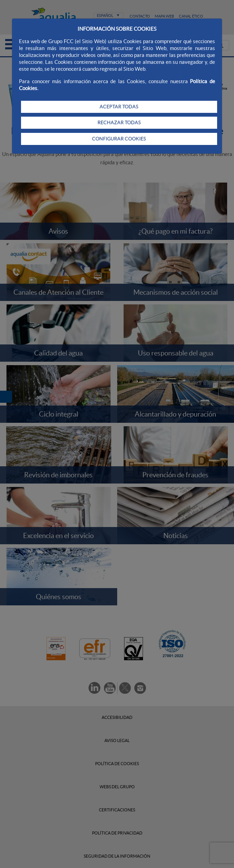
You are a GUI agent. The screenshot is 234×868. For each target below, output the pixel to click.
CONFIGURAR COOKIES (119, 139)
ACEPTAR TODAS (119, 107)
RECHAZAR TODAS (119, 123)
